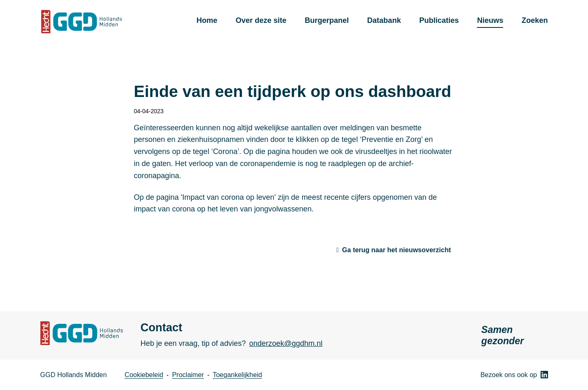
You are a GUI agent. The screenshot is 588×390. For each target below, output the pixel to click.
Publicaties (439, 20)
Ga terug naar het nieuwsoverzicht (396, 250)
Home (207, 20)
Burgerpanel (327, 20)
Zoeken (535, 20)
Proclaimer (188, 375)
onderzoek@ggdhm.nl (286, 343)
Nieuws (490, 20)
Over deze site (261, 20)
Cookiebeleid (144, 375)
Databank (384, 20)
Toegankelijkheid (237, 375)
